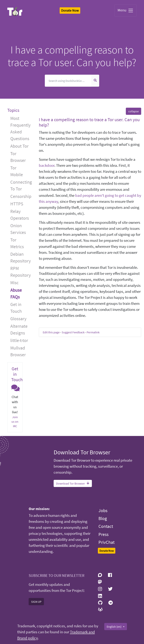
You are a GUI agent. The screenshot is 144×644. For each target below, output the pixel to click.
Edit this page (51, 332)
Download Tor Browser (73, 483)
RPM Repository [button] (21, 272)
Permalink (93, 332)
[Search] (68, 81)
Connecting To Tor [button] (21, 185)
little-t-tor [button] (19, 340)
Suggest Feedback (73, 332)
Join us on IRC (15, 422)
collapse (133, 111)
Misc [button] (14, 283)
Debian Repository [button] (21, 257)
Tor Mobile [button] (17, 171)
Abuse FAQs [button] (16, 293)
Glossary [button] (18, 319)
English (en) (114, 627)
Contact (106, 526)
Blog (103, 518)
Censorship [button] (21, 196)
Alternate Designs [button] (19, 330)
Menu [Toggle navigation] (126, 11)
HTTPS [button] (17, 204)
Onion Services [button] (18, 229)
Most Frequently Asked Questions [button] (20, 128)
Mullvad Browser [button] (18, 351)
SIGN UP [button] (36, 602)
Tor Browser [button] (18, 157)
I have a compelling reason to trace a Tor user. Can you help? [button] (89, 122)
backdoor (47, 165)
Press (103, 534)
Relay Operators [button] (20, 215)
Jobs (103, 511)
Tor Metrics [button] (17, 243)
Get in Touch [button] (16, 308)
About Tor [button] (19, 146)
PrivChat (106, 542)
